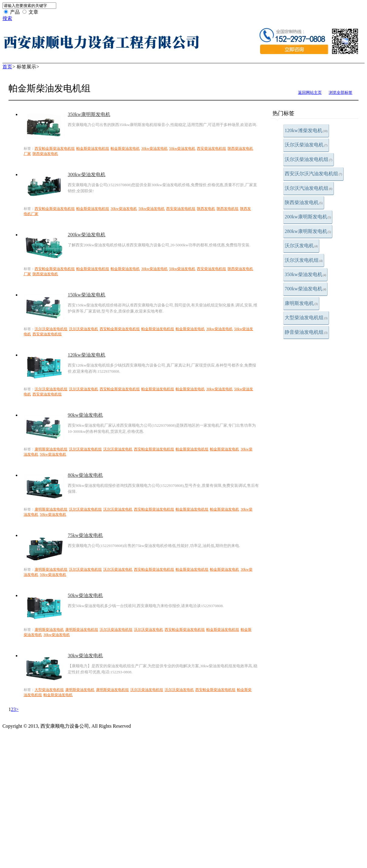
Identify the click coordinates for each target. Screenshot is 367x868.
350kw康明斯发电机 (89, 114)
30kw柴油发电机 (154, 149)
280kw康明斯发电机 (308, 231)
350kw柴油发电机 (305, 274)
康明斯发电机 (301, 303)
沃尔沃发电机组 (304, 260)
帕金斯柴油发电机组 (93, 149)
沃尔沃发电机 (301, 246)
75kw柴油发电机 (85, 535)
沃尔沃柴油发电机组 (309, 159)
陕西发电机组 (228, 209)
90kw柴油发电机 (85, 415)
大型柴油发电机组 (306, 318)
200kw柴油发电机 (87, 235)
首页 (7, 67)
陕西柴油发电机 (304, 202)
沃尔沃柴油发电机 (306, 145)
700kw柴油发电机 (305, 289)
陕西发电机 (206, 209)
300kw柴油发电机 (87, 174)
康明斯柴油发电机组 (51, 449)
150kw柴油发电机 (87, 295)
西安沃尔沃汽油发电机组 (313, 174)
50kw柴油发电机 (182, 149)
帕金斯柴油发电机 (125, 149)
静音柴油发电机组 (306, 332)
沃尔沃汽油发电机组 (309, 188)
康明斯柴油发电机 (49, 630)
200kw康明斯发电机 (308, 217)
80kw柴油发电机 (85, 475)
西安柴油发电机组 (211, 149)
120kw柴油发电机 (87, 355)
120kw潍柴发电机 (306, 130)
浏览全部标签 (341, 92)
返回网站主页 (310, 92)
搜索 (7, 18)
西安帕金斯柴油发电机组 (55, 149)
